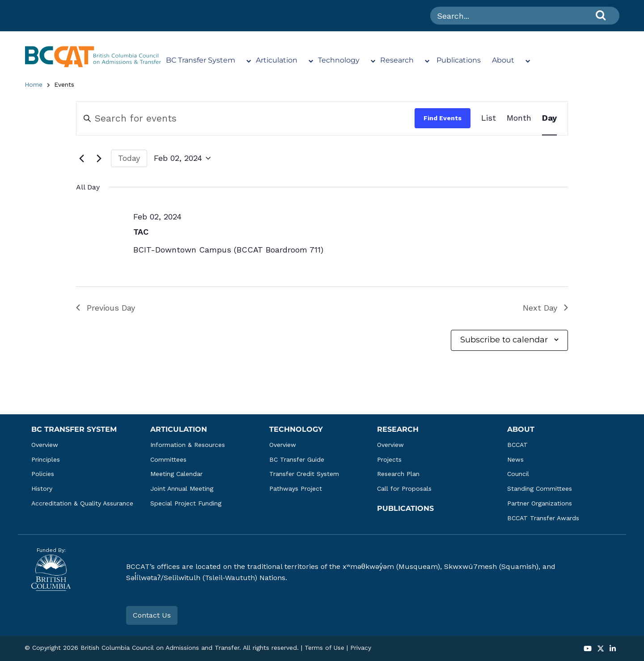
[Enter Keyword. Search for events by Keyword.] (246, 118)
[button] (588, 649)
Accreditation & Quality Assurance (82, 503)
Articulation (277, 60)
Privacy (361, 648)
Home (34, 84)
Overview (45, 445)
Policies (43, 474)
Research (397, 60)
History (42, 488)
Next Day (545, 308)
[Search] (601, 15)
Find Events (443, 118)
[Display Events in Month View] (519, 118)
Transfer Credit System (304, 474)
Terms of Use (324, 648)
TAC (141, 232)
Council (518, 474)
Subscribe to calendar (504, 340)
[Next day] (99, 158)
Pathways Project (296, 488)
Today (129, 158)
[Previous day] (81, 158)
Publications (459, 60)
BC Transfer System (201, 60)
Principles (46, 459)
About (503, 60)
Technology (339, 60)
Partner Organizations (540, 503)
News (515, 459)
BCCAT (517, 445)
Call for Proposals (404, 488)
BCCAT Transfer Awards (543, 518)
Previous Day (106, 308)
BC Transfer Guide (297, 459)
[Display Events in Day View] (549, 118)
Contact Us (152, 615)
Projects (389, 459)
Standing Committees (540, 488)
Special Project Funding (186, 503)
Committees (168, 459)
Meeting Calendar (176, 474)
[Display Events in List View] (489, 118)
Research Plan (398, 474)
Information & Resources (188, 445)
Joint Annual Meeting (182, 488)
